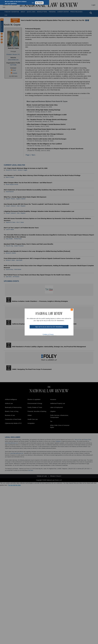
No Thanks (39, 3)
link (50, 331)
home (53, 331)
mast (48, 331)
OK (33, 3)
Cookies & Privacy (48, 334)
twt (45, 331)
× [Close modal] (72, 310)
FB (42, 331)
